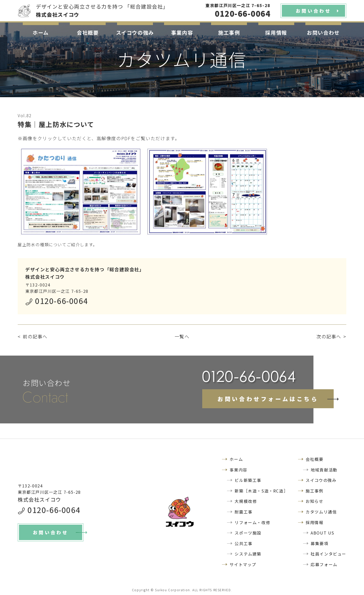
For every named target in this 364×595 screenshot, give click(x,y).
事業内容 (182, 33)
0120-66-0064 (62, 301)
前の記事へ (35, 336)
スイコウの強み (135, 33)
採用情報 (276, 33)
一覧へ (182, 336)
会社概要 (88, 33)
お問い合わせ (323, 33)
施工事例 (229, 33)
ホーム (41, 33)
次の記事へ (329, 336)
